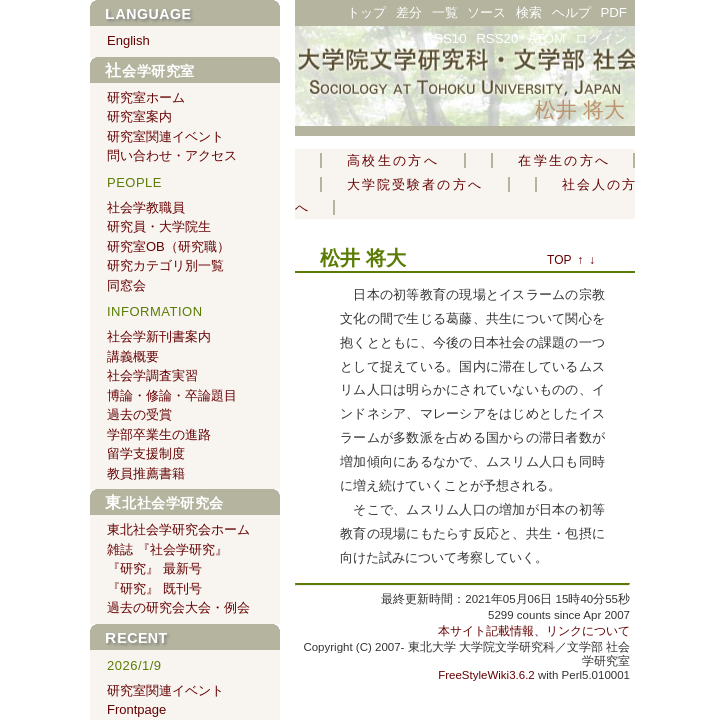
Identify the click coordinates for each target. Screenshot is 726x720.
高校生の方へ (393, 160)
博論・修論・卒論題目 (172, 395)
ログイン (601, 38)
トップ (366, 12)
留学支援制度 (146, 453)
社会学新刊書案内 (159, 336)
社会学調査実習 (152, 375)
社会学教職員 (146, 207)
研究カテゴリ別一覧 (165, 265)
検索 (529, 12)
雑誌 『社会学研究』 (167, 549)
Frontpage (136, 709)
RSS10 (445, 38)
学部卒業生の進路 (159, 434)
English (128, 40)
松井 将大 (580, 109)
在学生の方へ (563, 160)
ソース (486, 12)
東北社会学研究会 (164, 503)
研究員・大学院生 (159, 226)
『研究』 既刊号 (154, 588)
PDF (613, 12)
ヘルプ (571, 12)
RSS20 (497, 38)
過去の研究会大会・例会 (178, 607)
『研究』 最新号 (154, 568)
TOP (559, 260)
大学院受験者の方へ (415, 184)
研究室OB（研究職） (168, 246)
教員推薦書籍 (146, 473)
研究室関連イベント (165, 136)
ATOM (546, 38)
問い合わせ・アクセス (172, 155)
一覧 (445, 12)
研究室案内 (139, 116)
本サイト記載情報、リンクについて (534, 631)
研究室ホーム (146, 97)
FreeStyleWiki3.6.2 (486, 675)
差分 (409, 12)
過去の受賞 (139, 414)
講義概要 (133, 356)
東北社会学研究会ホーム (178, 529)
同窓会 (126, 285)
